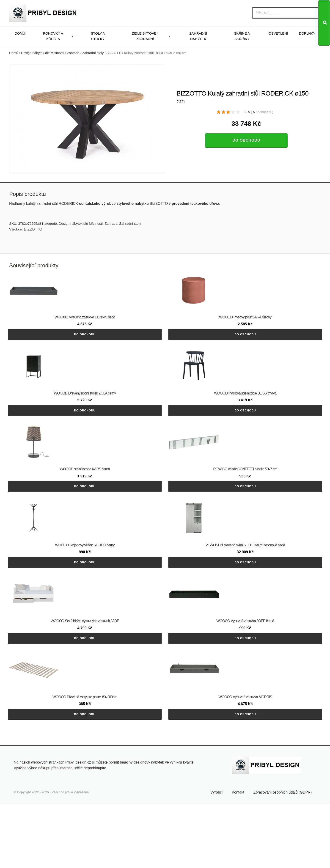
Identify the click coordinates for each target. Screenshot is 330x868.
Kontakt (238, 856)
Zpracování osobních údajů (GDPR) (283, 856)
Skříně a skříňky (242, 36)
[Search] (324, 23)
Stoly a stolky (98, 36)
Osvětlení (278, 33)
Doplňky (307, 33)
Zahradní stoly (93, 53)
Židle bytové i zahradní (145, 36)
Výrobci (216, 856)
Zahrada (73, 53)
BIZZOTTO (33, 229)
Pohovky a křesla (53, 36)
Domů (20, 33)
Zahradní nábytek (198, 36)
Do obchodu (246, 140)
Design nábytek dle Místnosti (43, 53)
